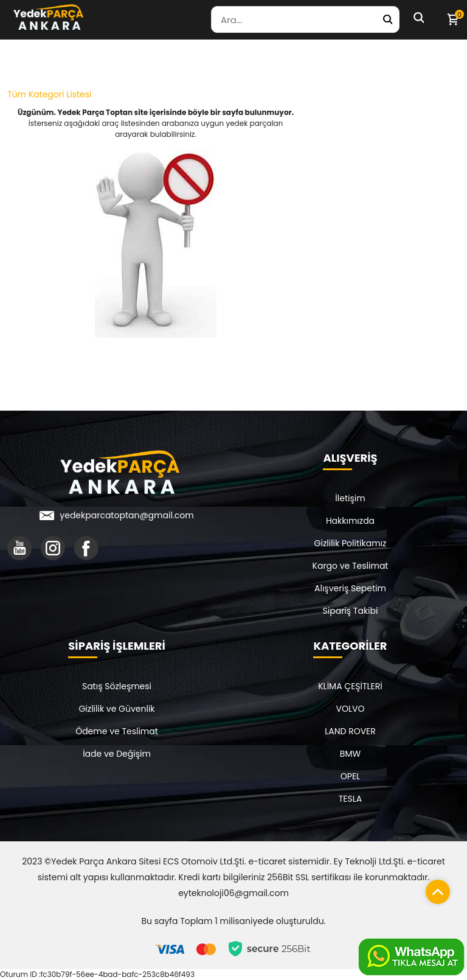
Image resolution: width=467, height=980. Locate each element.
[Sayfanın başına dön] (435, 889)
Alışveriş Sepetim (350, 588)
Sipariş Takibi (351, 611)
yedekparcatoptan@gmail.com (126, 515)
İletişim (350, 498)
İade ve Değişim (117, 754)
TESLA (350, 799)
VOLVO (351, 709)
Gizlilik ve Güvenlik (116, 709)
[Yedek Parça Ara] (387, 19)
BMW (350, 754)
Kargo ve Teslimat (351, 566)
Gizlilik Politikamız (351, 543)
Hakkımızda (350, 521)
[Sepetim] (452, 19)
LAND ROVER (350, 731)
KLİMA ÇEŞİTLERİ (350, 686)
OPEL (350, 776)
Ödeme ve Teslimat (117, 731)
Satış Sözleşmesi (117, 686)
